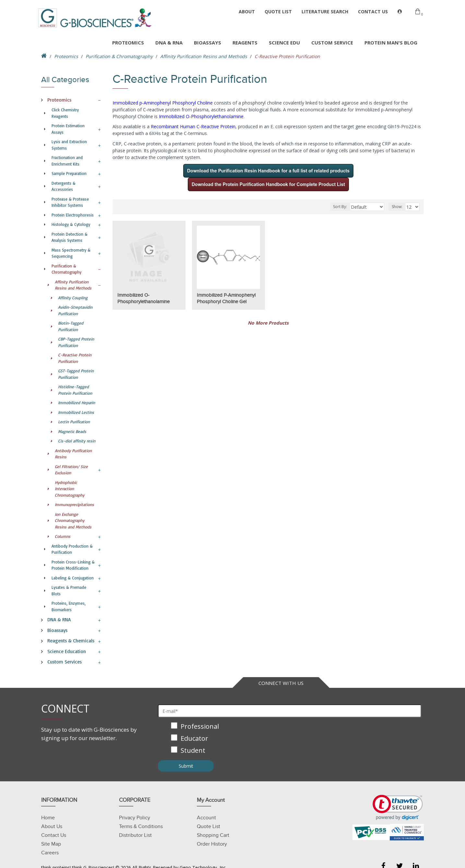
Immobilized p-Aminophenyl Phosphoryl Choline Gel (226, 298)
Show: (398, 207)
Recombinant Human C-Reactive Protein (193, 126)
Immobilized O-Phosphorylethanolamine (201, 116)
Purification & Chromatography (119, 56)
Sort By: (346, 207)
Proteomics (66, 56)
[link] (398, 807)
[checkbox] (290, 739)
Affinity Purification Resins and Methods (204, 56)
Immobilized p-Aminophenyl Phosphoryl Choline (163, 103)
